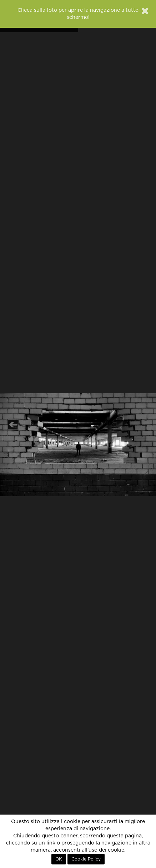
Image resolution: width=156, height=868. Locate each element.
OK (59, 859)
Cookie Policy (86, 859)
